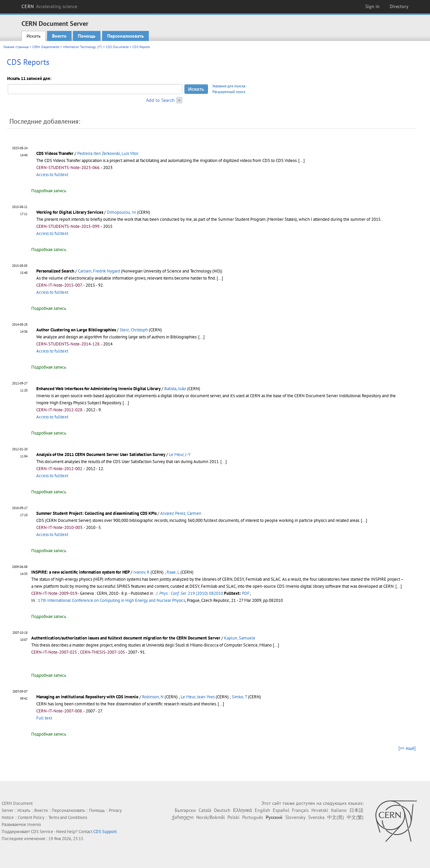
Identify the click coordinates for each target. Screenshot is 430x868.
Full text (44, 718)
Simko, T (239, 697)
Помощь (87, 36)
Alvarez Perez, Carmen (181, 513)
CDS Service (42, 832)
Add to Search (160, 100)
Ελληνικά (243, 810)
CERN (49, 6)
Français (300, 810)
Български (185, 810)
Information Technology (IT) (82, 47)
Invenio (34, 824)
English (262, 810)
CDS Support (105, 832)
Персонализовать (125, 36)
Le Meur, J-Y (180, 454)
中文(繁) (355, 817)
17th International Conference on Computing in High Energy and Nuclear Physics (112, 600)
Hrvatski (320, 810)
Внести (59, 36)
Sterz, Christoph (134, 330)
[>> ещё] (407, 748)
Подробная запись (49, 191)
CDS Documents (117, 47)
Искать (34, 36)
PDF (246, 593)
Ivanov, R (141, 572)
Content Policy (31, 817)
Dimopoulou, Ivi (121, 212)
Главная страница (16, 47)
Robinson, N (153, 697)
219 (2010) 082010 (190, 593)
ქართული (183, 817)
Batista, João (175, 389)
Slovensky (295, 817)
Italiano (339, 810)
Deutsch (222, 810)
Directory (399, 6)
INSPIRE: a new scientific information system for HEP (80, 572)
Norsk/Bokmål (210, 817)
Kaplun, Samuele (240, 638)
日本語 (356, 810)
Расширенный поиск (229, 92)
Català (205, 810)
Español (281, 810)
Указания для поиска (229, 86)
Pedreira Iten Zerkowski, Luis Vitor (108, 153)
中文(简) (336, 817)
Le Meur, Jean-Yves (198, 697)
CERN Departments (46, 47)
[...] (302, 160)
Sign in (372, 6)
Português (253, 817)
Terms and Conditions (68, 817)
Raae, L (173, 572)
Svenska (316, 817)
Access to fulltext (52, 175)
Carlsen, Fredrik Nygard (99, 271)
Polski (233, 817)
